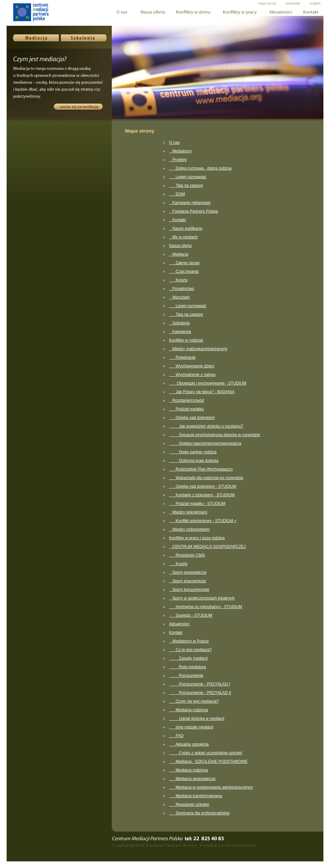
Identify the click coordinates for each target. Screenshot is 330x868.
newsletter (293, 3)
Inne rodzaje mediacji (191, 727)
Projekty (178, 160)
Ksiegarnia (180, 332)
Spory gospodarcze (188, 572)
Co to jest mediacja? (190, 650)
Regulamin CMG (187, 555)
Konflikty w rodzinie (186, 340)
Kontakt (177, 220)
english (315, 3)
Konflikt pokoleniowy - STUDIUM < (203, 521)
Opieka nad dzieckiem (192, 418)
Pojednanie (182, 357)
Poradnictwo (182, 289)
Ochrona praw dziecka (194, 461)
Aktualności (179, 624)
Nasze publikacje (186, 228)
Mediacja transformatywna (195, 796)
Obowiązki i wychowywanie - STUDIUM (207, 383)
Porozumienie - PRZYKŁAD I (199, 684)
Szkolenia (179, 323)
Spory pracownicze (187, 581)
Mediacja (179, 254)
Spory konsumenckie (189, 590)
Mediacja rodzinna (188, 710)
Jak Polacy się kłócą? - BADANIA (202, 392)
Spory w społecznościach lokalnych (202, 598)
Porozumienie (186, 676)
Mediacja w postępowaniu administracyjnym (211, 787)
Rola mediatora (187, 667)
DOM (177, 194)
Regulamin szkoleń (189, 805)
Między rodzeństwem (189, 529)
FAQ (176, 736)
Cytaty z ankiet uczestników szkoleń (206, 753)
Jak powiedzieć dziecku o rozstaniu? (206, 426)
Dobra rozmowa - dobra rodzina (200, 168)
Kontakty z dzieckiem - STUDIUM (202, 495)
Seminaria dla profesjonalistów (199, 813)
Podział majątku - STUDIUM (197, 504)
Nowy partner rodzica (193, 452)
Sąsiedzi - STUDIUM (191, 615)
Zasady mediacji (188, 658)
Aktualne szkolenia (189, 744)
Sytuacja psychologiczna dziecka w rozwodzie (214, 435)
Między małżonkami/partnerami (198, 349)
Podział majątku (186, 409)
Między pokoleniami (188, 512)
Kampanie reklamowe (190, 203)
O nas (174, 143)
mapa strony (267, 3)
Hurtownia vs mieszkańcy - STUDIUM (206, 607)
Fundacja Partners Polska (193, 211)
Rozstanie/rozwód (186, 400)
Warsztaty (179, 297)
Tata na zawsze (186, 186)
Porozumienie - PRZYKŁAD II (200, 693)
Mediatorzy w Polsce (189, 641)
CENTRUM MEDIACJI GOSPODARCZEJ (207, 547)
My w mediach (183, 237)
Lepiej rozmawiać (188, 177)
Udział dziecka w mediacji (197, 719)
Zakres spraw (184, 263)
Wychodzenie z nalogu (192, 375)
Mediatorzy (180, 151)
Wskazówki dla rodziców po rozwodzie (206, 478)
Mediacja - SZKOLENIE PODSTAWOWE (208, 762)
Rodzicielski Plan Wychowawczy (201, 469)
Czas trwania (184, 271)
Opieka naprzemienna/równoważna (205, 443)
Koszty (178, 280)
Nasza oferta (180, 246)
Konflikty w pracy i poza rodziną (197, 538)
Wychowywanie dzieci (192, 366)
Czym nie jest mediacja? (194, 701)
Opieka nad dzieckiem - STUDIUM (203, 486)
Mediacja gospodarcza (192, 779)
